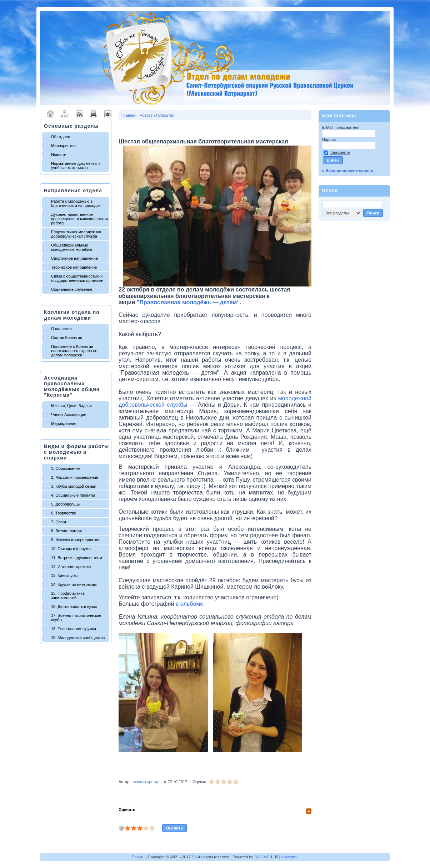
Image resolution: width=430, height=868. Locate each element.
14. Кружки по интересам (74, 584)
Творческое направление (74, 267)
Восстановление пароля (349, 171)
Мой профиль (339, 116)
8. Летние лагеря (66, 531)
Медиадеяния (64, 423)
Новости (59, 154)
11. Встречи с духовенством (77, 558)
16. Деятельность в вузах (74, 606)
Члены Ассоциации (69, 415)
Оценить (127, 809)
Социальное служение (72, 289)
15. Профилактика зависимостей (68, 595)
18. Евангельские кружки (74, 629)
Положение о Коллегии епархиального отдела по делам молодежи (74, 351)
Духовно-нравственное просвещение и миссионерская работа (79, 219)
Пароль (329, 139)
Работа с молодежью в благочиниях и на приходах (76, 203)
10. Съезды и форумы (71, 549)
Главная (129, 115)
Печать (138, 857)
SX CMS (262, 857)
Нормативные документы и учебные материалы (76, 166)
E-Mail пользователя (341, 127)
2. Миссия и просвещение (75, 477)
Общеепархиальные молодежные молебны (72, 247)
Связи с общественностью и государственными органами (77, 278)
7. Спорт (59, 522)
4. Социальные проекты (73, 495)
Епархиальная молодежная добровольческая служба (76, 234)
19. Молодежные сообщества (78, 638)
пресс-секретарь (146, 782)
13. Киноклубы (64, 575)
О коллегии (61, 329)
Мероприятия (63, 146)
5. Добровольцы (66, 504)
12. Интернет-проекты (71, 567)
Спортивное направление (74, 258)
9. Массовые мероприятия (75, 540)
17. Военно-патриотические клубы (76, 618)
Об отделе (61, 137)
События (166, 115)
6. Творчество (64, 513)
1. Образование (65, 468)
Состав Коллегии (67, 337)
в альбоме (189, 604)
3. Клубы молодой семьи (74, 486)
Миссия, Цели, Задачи (71, 406)
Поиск (330, 191)
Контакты (290, 857)
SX (194, 857)
